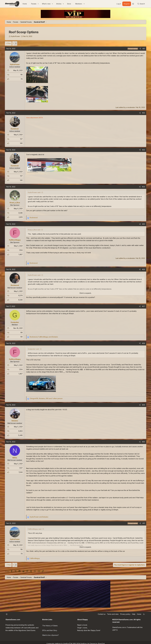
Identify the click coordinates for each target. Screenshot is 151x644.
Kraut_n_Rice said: (34, 230)
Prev (9, 43)
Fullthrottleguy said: (35, 529)
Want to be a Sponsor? (50, 633)
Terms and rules (113, 614)
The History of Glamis (50, 625)
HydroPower (15, 36)
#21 (144, 49)
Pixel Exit (101, 641)
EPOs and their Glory (50, 629)
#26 (143, 269)
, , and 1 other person (46, 398)
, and (44, 337)
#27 (143, 306)
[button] (38, 4)
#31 (144, 523)
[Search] (141, 4)
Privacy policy (125, 614)
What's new (46, 4)
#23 (144, 150)
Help (134, 614)
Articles (59, 4)
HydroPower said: (34, 192)
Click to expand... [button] (86, 293)
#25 (144, 224)
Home (25, 4)
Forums (34, 4)
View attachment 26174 (34, 118)
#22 (144, 113)
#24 (143, 187)
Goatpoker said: (34, 349)
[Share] (140, 49)
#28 (143, 343)
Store (69, 4)
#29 (143, 405)
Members (79, 4)
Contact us (102, 614)
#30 (143, 442)
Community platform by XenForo (68, 641)
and (39, 517)
